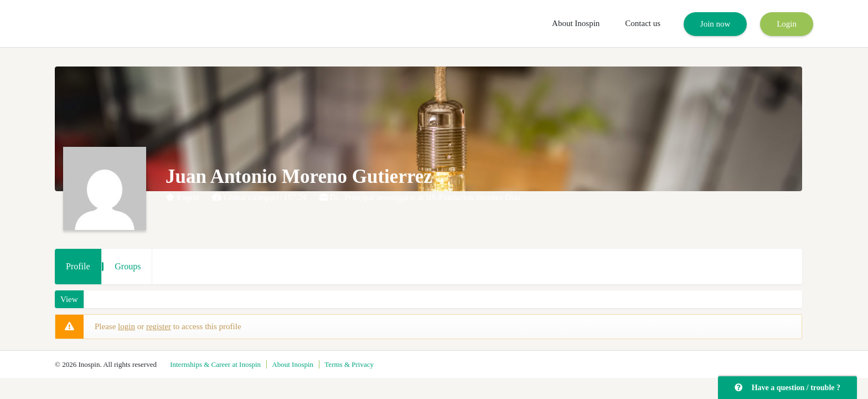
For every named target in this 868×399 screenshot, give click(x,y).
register (159, 326)
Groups (128, 266)
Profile (78, 266)
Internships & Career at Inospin (215, 364)
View (69, 299)
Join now (715, 24)
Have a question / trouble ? (787, 388)
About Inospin (576, 23)
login (126, 326)
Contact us (643, 23)
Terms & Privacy (349, 364)
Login (787, 24)
